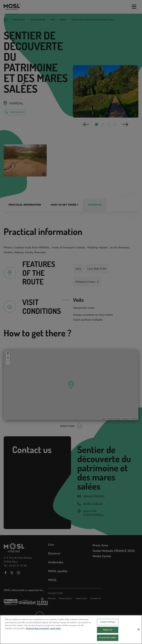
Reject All (108, 632)
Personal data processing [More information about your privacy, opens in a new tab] (37, 631)
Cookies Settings (108, 624)
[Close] (139, 632)
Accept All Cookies (108, 640)
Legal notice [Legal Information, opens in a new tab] (55, 631)
